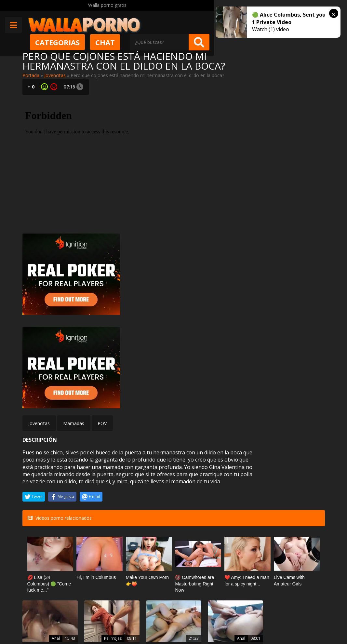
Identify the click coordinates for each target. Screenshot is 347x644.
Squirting (247, 546)
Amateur (93, 546)
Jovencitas (55, 75)
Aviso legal (92, 621)
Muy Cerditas (95, 592)
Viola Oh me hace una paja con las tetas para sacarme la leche (44, 557)
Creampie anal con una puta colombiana (199, 502)
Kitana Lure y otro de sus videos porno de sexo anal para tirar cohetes (198, 557)
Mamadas (74, 276)
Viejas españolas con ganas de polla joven (148, 502)
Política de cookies (170, 621)
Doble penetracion (300, 483)
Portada (31, 75)
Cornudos (143, 546)
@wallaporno (300, 616)
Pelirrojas (92, 490)
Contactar (91, 604)
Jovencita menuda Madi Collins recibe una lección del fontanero (96, 502)
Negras (249, 490)
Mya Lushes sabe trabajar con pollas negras (251, 502)
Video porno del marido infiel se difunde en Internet (93, 557)
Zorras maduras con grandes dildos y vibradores (302, 557)
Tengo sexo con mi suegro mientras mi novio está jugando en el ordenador (147, 557)
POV (102, 276)
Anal (45, 490)
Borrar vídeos (127, 621)
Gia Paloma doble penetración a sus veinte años (301, 502)
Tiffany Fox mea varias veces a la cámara (248, 557)
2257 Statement (216, 621)
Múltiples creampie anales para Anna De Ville (45, 502)
